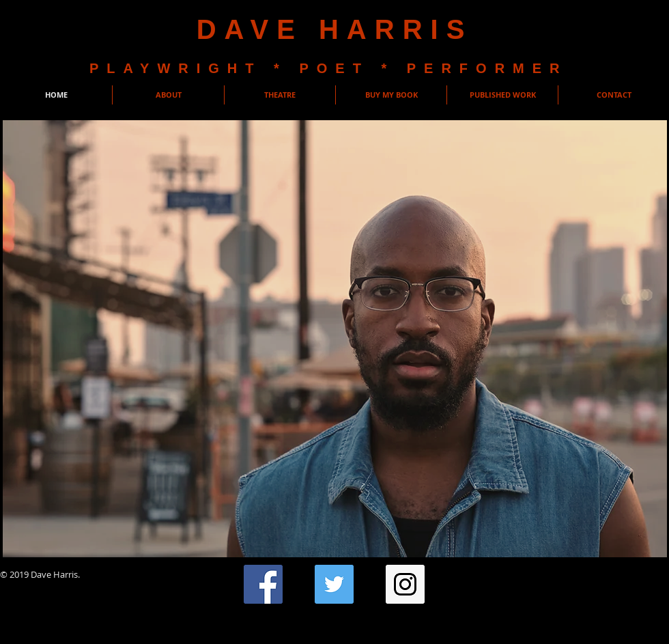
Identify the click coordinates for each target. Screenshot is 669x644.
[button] (129, 293)
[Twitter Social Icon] (334, 584)
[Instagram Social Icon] (405, 584)
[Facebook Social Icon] (263, 584)
